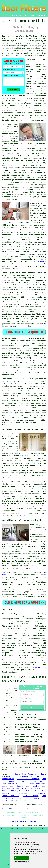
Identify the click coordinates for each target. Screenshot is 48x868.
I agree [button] (17, 858)
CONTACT (33, 16)
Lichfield (6, 381)
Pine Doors (18, 798)
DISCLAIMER (41, 16)
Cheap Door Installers (20, 781)
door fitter (17, 98)
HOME (14, 16)
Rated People (14, 168)
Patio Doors (14, 774)
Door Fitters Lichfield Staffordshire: (21, 36)
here (23, 770)
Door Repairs (8, 784)
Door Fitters (39, 781)
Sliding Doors (18, 791)
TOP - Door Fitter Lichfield (15, 809)
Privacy (45, 829)
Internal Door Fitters (28, 779)
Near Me (30, 829)
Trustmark (42, 262)
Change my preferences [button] (22, 862)
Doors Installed (10, 796)
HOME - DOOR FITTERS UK (24, 821)
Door (4, 379)
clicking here (38, 667)
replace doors (9, 106)
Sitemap (3, 829)
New (18, 829)
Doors (5, 786)
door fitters (28, 273)
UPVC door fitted (33, 307)
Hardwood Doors (30, 796)
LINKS (20, 16)
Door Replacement (30, 774)
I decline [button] (25, 858)
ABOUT (26, 16)
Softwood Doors (33, 791)
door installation (11, 670)
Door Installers (38, 784)
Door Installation (23, 777)
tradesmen (18, 197)
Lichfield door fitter (33, 764)
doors (5, 348)
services (29, 420)
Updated (24, 829)
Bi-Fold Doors (22, 784)
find (10, 614)
